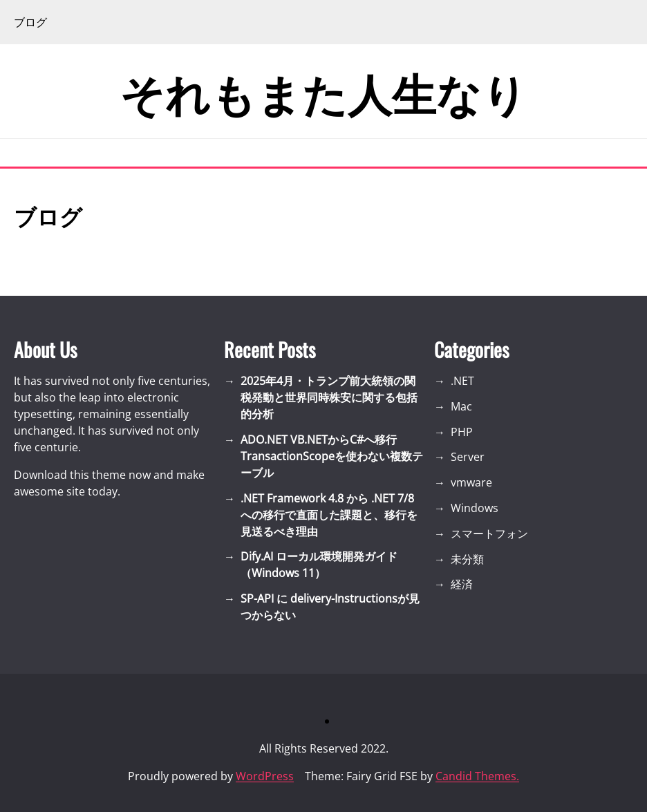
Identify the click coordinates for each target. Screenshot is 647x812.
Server (468, 457)
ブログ (30, 22)
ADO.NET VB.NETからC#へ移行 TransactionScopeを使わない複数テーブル (332, 456)
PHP (462, 432)
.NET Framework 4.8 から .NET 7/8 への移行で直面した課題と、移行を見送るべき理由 (329, 515)
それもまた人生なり (323, 91)
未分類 (467, 559)
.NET (462, 381)
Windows (475, 508)
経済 (462, 584)
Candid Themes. (477, 776)
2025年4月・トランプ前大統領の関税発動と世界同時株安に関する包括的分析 (329, 397)
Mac (461, 406)
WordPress (265, 776)
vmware (471, 482)
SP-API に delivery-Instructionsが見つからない (330, 607)
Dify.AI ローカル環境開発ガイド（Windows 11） (319, 565)
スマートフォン (489, 534)
